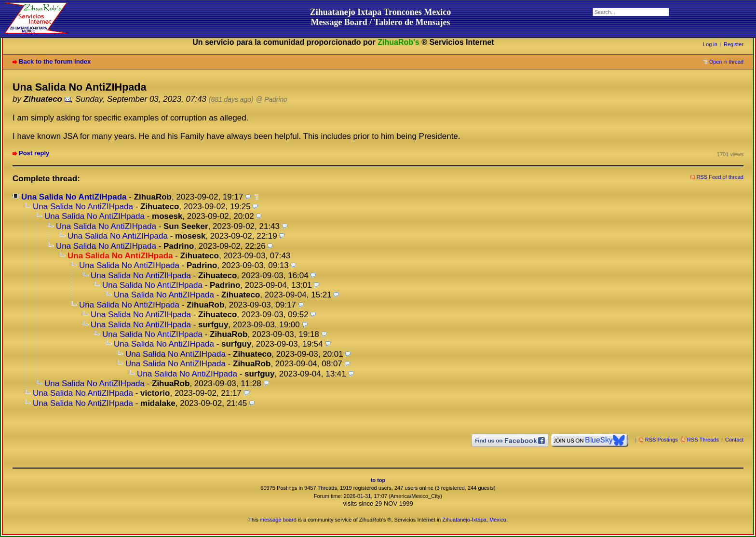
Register (734, 44)
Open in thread (726, 62)
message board (278, 520)
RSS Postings (661, 440)
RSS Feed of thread (720, 177)
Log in (710, 44)
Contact (734, 440)
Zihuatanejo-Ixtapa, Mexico (474, 520)
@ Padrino (272, 100)
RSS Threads (703, 440)
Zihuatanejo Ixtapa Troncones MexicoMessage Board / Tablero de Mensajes (381, 17)
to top (378, 480)
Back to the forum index (55, 61)
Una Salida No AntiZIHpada (74, 197)
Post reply (34, 153)
